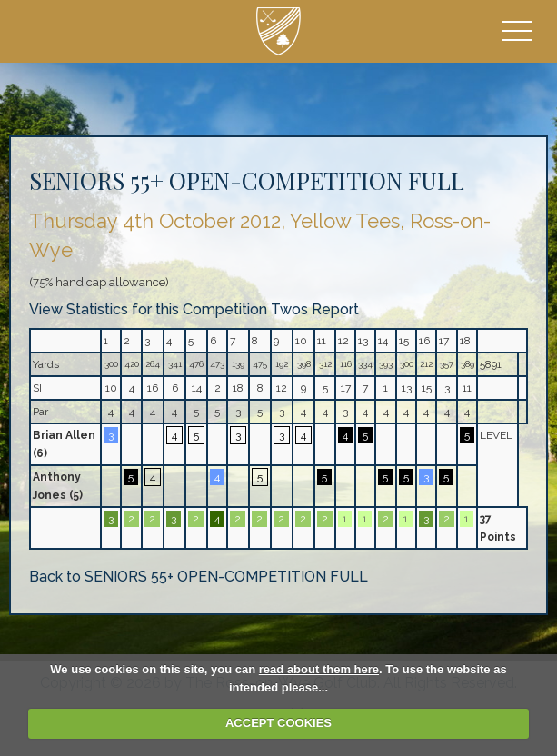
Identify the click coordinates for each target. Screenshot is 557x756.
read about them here (319, 669)
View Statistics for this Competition (148, 309)
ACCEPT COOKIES (278, 723)
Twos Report (315, 309)
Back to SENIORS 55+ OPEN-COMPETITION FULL (199, 577)
